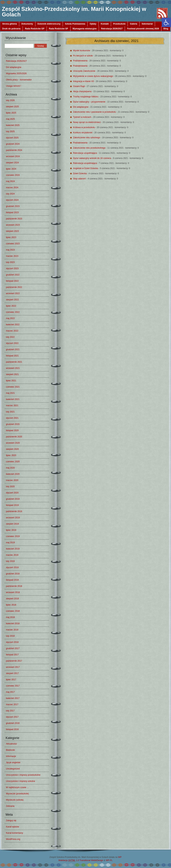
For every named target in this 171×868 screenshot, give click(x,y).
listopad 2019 (12, 505)
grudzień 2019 (13, 499)
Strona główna (10, 24)
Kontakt (105, 24)
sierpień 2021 (12, 374)
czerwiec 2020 (13, 462)
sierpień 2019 (12, 524)
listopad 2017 (12, 655)
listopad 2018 (12, 580)
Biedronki (10, 750)
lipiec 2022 (11, 306)
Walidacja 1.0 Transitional (74, 860)
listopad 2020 (12, 430)
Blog (166, 29)
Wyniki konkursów (82, 51)
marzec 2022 (12, 331)
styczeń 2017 (12, 717)
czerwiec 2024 (13, 175)
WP (120, 857)
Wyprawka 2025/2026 (16, 73)
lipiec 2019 (11, 530)
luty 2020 (10, 486)
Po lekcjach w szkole (83, 56)
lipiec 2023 (11, 237)
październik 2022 (14, 287)
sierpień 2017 (12, 673)
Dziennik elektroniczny (49, 24)
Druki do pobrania (11, 29)
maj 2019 (10, 543)
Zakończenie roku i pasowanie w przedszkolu (95, 112)
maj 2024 (10, 181)
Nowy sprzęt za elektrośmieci (87, 122)
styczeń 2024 (12, 200)
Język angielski (13, 762)
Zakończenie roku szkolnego (87, 138)
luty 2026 (10, 100)
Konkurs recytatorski (83, 133)
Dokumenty (27, 24)
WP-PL (109, 860)
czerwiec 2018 (13, 611)
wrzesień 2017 (13, 667)
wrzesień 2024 (13, 156)
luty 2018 (10, 636)
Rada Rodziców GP (35, 29)
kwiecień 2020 (13, 474)
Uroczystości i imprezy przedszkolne (23, 775)
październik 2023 (14, 219)
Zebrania (10, 806)
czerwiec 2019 (13, 536)
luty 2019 (10, 561)
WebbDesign (97, 860)
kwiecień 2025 (13, 125)
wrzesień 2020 (13, 443)
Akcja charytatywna (83, 91)
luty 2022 (10, 337)
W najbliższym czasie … (18, 787)
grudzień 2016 (13, 723)
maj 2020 (10, 468)
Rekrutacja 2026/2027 (112, 29)
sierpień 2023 (12, 231)
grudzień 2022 (13, 275)
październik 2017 (14, 661)
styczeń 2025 (12, 138)
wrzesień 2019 (13, 518)
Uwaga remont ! (14, 86)
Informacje (11, 756)
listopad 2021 (12, 356)
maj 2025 (10, 119)
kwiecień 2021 (13, 399)
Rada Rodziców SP (59, 29)
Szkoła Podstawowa (75, 24)
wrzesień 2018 (13, 592)
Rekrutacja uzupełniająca (85, 153)
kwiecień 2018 (13, 624)
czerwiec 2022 (13, 312)
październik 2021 (14, 362)
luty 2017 (10, 711)
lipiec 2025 (11, 113)
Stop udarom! (80, 179)
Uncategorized (13, 769)
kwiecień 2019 (13, 549)
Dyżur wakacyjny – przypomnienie (90, 102)
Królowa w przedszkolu (84, 127)
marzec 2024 (12, 188)
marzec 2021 (12, 406)
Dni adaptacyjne (14, 67)
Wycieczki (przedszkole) (18, 794)
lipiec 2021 (11, 381)
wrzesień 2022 (13, 293)
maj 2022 (10, 318)
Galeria (134, 24)
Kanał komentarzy (15, 833)
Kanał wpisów (13, 827)
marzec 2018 (12, 630)
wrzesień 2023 (13, 225)
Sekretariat (147, 24)
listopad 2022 (12, 281)
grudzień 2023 (13, 206)
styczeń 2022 (12, 343)
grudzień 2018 (13, 574)
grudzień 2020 (13, 424)
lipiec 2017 (11, 680)
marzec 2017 (12, 704)
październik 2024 (14, 150)
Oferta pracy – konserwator (19, 80)
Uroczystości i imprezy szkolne (21, 781)
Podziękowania (81, 61)
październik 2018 (14, 586)
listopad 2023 (12, 212)
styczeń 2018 (12, 642)
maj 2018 (10, 617)
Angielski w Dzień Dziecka (86, 168)
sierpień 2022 (12, 300)
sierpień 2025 (12, 107)
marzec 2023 (12, 256)
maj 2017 (10, 692)
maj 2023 (10, 250)
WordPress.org (13, 839)
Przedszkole (119, 24)
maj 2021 (10, 393)
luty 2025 (10, 131)
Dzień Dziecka (80, 173)
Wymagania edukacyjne (85, 29)
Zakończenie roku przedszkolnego (90, 148)
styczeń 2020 (12, 493)
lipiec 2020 (11, 455)
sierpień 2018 (12, 599)
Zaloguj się (11, 820)
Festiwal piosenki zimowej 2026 (143, 29)
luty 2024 (10, 194)
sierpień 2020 (12, 449)
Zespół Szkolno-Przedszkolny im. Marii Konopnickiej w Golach (74, 12)
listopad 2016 (12, 729)
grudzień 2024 (13, 144)
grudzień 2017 (13, 648)
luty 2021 (10, 412)
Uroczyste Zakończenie (85, 71)
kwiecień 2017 (13, 698)
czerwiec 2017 (13, 686)
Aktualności (11, 744)
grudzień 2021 (13, 349)
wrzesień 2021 (13, 368)
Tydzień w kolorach (82, 117)
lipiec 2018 (11, 605)
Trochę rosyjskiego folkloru (86, 97)
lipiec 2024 (11, 169)
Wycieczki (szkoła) (15, 800)
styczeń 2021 (12, 418)
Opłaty (93, 24)
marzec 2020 (12, 480)
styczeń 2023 (12, 269)
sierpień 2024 (12, 163)
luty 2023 (10, 262)
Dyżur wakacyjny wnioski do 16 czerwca (92, 158)
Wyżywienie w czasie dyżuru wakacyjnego (93, 76)
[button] (166, 22)
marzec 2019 (12, 555)
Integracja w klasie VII (84, 81)
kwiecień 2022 (13, 325)
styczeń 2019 (12, 567)
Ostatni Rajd (79, 86)
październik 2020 (14, 437)
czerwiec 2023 (13, 244)
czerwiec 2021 (13, 387)
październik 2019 (14, 511)
